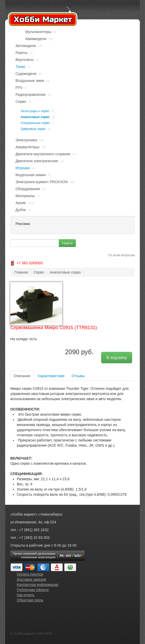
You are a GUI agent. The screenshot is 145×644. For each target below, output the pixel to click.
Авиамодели (36, 39)
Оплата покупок (30, 574)
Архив (21, 203)
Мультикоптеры (38, 32)
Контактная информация (38, 585)
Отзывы (78, 376)
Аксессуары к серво (35, 111)
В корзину (117, 358)
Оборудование (28, 189)
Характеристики (51, 376)
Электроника (26, 140)
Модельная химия (31, 175)
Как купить (26, 595)
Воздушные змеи (30, 81)
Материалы (25, 196)
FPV (19, 88)
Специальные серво (35, 123)
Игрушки (23, 168)
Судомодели (26, 74)
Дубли (21, 210)
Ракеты (22, 53)
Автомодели (26, 46)
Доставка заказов (31, 579)
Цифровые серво (33, 129)
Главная (21, 272)
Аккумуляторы (27, 147)
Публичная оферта (33, 590)
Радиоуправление (31, 95)
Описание (22, 376)
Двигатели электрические (37, 161)
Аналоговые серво (35, 117)
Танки (21, 67)
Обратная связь (30, 600)
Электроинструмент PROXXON (42, 182)
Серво (21, 102)
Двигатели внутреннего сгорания (43, 154)
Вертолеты (25, 60)
